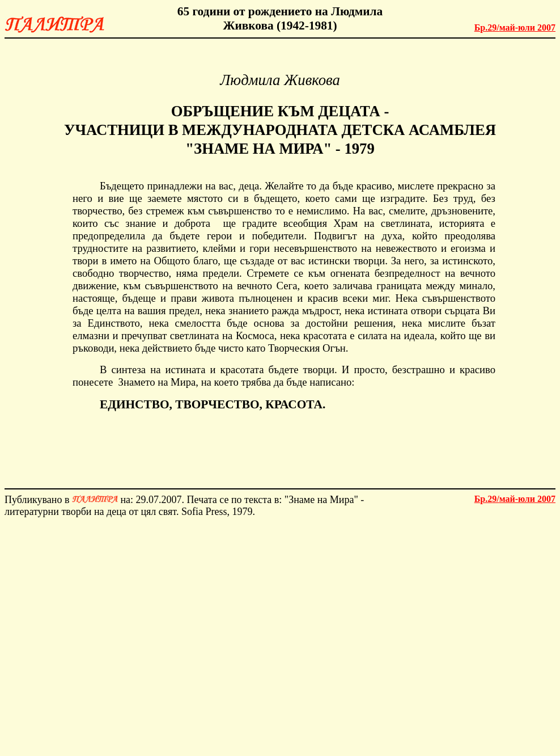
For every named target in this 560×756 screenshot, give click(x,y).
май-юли (515, 28)
